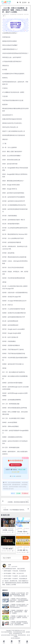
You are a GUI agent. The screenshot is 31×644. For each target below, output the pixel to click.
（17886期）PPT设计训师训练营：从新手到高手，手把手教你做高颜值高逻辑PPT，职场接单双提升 (19, 600)
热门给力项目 (26, 548)
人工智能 (5, 528)
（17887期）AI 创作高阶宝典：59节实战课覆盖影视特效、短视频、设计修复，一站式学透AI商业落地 (19, 594)
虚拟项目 (12, 547)
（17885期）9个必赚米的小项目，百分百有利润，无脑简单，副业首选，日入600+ (19, 617)
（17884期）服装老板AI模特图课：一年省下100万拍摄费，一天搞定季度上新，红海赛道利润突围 (19, 623)
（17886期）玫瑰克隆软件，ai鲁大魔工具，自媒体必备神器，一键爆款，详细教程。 (19, 612)
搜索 (26, 558)
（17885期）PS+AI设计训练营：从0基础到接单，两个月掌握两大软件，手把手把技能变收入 (19, 606)
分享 (13, 493)
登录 (24, 2)
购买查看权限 (15, 465)
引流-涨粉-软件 (20, 14)
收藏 (18, 493)
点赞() (25, 493)
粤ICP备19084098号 (16, 638)
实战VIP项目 (14, 14)
